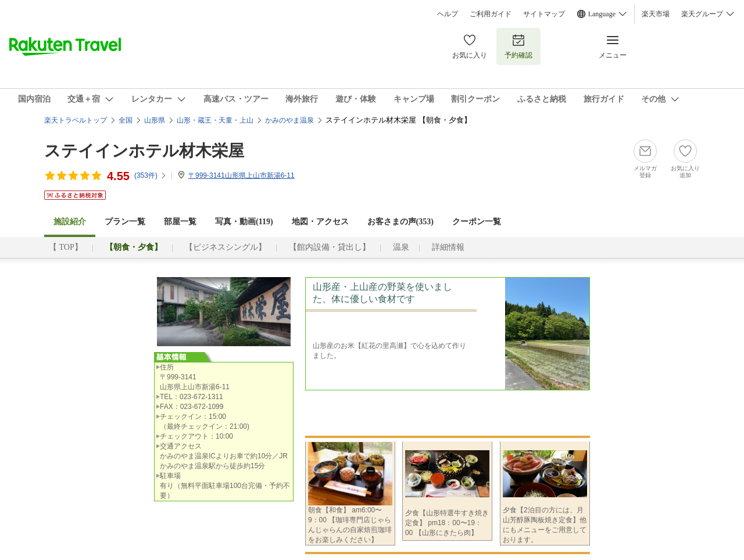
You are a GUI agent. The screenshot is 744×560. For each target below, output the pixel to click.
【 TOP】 (66, 247)
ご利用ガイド (491, 14)
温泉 (401, 247)
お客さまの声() (400, 222)
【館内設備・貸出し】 (330, 247)
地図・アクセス (320, 222)
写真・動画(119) (244, 222)
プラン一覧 (125, 222)
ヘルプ (448, 14)
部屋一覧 (180, 222)
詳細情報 (448, 247)
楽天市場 (656, 14)
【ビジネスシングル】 (226, 247)
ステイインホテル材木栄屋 (144, 151)
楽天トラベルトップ (76, 120)
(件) (151, 175)
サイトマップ (544, 14)
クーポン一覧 (477, 222)
